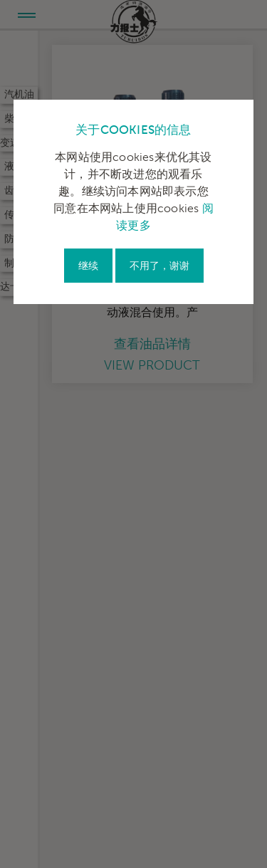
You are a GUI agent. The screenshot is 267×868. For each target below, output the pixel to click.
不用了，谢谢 (159, 266)
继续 (88, 266)
